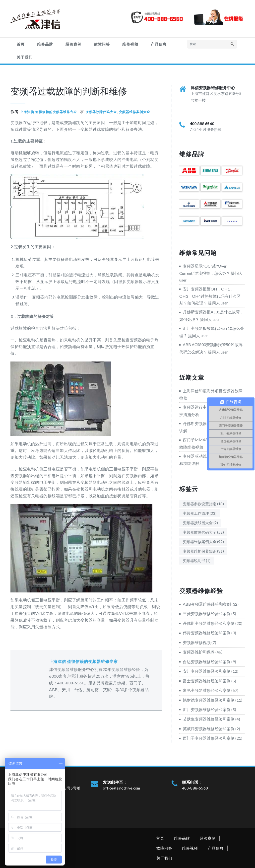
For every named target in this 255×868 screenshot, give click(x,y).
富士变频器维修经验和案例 (207, 681)
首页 (21, 44)
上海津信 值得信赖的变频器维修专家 (49, 112)
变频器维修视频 (197, 642)
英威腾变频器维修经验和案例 (209, 729)
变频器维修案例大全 (134, 112)
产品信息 (159, 44)
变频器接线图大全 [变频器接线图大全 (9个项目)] (200, 523)
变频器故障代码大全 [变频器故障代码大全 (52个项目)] (203, 532)
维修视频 (130, 44)
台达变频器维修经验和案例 (207, 662)
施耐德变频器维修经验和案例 (209, 700)
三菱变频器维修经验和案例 (207, 614)
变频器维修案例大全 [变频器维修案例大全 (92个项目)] (203, 542)
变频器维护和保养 (199, 652)
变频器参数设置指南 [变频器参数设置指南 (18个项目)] (203, 504)
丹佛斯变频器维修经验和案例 (209, 623)
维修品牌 (45, 44)
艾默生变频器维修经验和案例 (209, 719)
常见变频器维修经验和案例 (207, 690)
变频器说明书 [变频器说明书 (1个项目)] (197, 561)
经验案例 (73, 44)
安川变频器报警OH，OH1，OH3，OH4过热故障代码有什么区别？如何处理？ (210, 296)
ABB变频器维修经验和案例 (207, 604)
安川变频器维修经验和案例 (207, 671)
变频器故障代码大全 (101, 112)
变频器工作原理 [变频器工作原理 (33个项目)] (200, 513)
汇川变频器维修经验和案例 (207, 709)
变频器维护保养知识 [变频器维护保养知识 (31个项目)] (203, 551)
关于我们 (25, 57)
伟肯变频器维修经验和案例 (207, 633)
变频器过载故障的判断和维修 (69, 91)
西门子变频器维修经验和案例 (209, 738)
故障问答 (102, 44)
